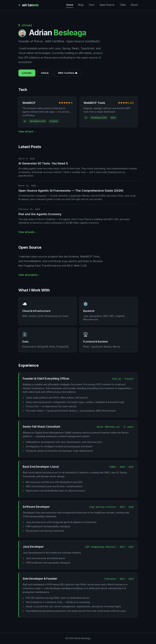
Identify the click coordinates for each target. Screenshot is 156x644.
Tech (91, 5)
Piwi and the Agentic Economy (40, 214)
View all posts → (28, 232)
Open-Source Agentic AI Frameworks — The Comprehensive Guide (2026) (71, 190)
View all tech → (27, 132)
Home (70, 5)
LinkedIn (27, 73)
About (134, 5)
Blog (81, 5)
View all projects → (29, 275)
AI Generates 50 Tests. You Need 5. (43, 163)
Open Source (107, 5)
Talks (123, 5)
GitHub (45, 73)
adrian (29, 5)
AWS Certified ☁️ (68, 73)
